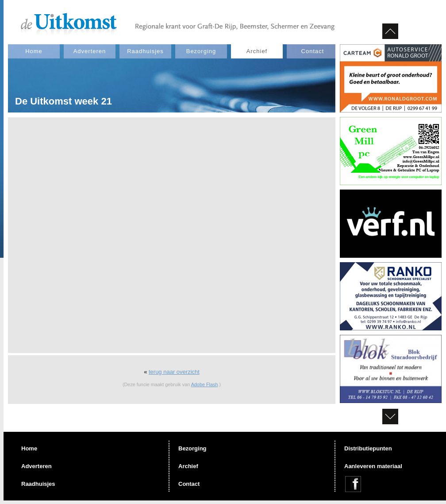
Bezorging (201, 51)
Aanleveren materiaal (373, 466)
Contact (313, 51)
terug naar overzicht (174, 372)
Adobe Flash (205, 384)
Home (34, 51)
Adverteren (90, 51)
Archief (257, 51)
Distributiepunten (368, 448)
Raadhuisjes (145, 51)
